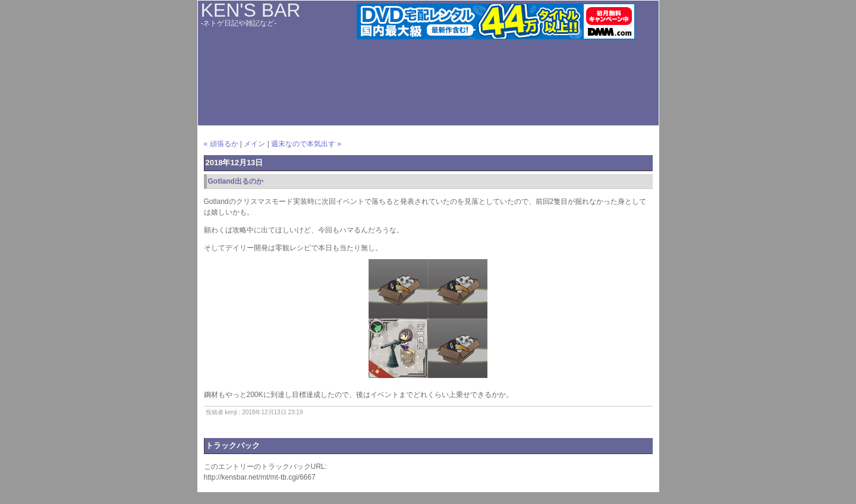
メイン (254, 144)
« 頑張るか (221, 144)
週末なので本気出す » (306, 144)
